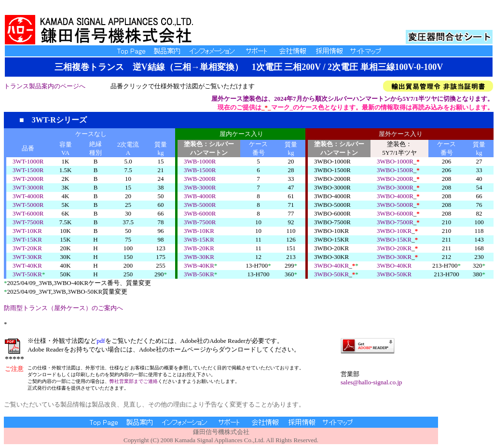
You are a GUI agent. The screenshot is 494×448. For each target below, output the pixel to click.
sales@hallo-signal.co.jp (371, 382)
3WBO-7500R (395, 222)
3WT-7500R (28, 222)
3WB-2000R (200, 179)
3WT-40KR (27, 265)
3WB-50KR (199, 274)
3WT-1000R (28, 161)
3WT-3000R (28, 187)
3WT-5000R (28, 205)
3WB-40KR (199, 265)
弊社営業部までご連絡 (134, 381)
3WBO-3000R (395, 187)
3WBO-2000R (395, 179)
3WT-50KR (27, 274)
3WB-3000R (200, 187)
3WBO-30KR (394, 257)
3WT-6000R (28, 213)
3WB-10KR (199, 231)
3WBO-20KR (394, 248)
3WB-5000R (200, 205)
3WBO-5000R (395, 205)
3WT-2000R (28, 179)
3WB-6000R (200, 213)
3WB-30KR (199, 257)
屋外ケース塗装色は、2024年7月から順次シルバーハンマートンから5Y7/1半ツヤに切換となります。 (352, 99)
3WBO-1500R (395, 170)
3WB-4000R (200, 196)
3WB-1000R (200, 161)
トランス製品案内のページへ (45, 86)
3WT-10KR (27, 231)
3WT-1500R (28, 170)
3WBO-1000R (395, 161)
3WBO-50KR (331, 274)
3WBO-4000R (395, 196)
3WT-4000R (28, 196)
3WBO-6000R (395, 213)
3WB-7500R (200, 222)
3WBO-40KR (331, 265)
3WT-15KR (27, 239)
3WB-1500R (200, 170)
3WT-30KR (27, 257)
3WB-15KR (199, 239)
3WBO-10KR (394, 231)
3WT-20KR (27, 248)
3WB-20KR (199, 248)
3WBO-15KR (394, 239)
